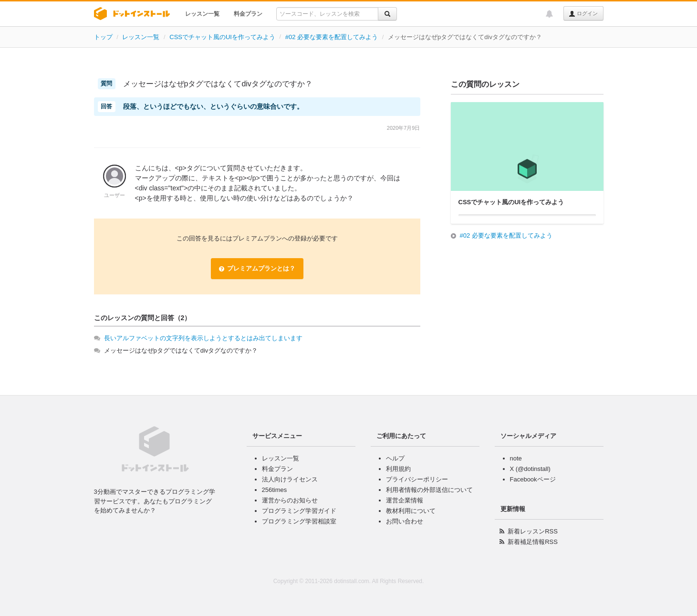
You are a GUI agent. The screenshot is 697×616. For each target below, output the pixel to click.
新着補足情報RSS (533, 542)
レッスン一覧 (202, 14)
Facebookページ (533, 479)
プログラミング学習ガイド (299, 511)
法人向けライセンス (290, 479)
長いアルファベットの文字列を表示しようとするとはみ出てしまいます (203, 338)
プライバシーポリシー (417, 479)
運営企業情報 (405, 500)
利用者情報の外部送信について (429, 490)
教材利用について (411, 511)
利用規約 (398, 469)
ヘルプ (395, 458)
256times (275, 490)
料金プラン (248, 14)
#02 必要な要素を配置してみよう (332, 37)
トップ (103, 37)
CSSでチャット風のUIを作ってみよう (222, 37)
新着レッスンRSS (533, 531)
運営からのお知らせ (290, 500)
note (516, 458)
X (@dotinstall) (530, 469)
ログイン (583, 14)
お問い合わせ (405, 521)
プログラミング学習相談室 (299, 521)
